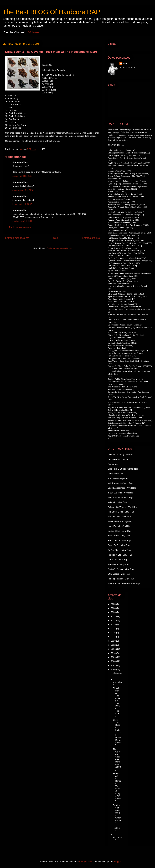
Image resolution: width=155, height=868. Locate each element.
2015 (114, 633)
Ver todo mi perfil (127, 68)
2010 (114, 653)
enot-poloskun (86, 862)
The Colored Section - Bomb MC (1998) (117, 759)
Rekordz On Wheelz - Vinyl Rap (122, 507)
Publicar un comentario (20, 227)
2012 (114, 645)
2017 (114, 629)
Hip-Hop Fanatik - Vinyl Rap (121, 579)
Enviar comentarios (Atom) (59, 248)
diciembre (118, 673)
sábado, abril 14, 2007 (23, 190)
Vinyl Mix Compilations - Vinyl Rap (124, 583)
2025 (114, 604)
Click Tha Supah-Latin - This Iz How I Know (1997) (117, 733)
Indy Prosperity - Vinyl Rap (120, 483)
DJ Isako (33, 32)
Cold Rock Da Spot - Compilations (124, 469)
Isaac (125, 63)
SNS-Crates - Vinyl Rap (119, 574)
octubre (117, 828)
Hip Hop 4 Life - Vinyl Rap (120, 555)
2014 (114, 637)
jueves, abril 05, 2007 (22, 176)
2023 (114, 612)
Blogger (117, 862)
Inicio (56, 238)
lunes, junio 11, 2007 (22, 204)
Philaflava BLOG (115, 474)
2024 (114, 608)
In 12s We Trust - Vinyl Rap (120, 493)
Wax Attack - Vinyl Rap (118, 564)
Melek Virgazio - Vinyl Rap (120, 521)
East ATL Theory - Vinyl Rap (121, 569)
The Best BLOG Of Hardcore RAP (51, 12)
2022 (114, 616)
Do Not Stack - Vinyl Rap (119, 550)
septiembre (118, 837)
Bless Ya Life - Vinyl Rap (119, 541)
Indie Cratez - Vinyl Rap (119, 536)
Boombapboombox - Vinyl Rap (122, 488)
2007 (114, 665)
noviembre (118, 682)
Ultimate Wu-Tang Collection (121, 454)
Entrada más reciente (17, 238)
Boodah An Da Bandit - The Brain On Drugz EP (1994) (117, 787)
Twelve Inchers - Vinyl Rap (120, 497)
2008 (114, 661)
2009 (114, 657)
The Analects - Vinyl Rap (119, 517)
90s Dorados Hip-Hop (118, 478)
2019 (114, 624)
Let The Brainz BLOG (118, 459)
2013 (114, 641)
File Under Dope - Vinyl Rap (121, 512)
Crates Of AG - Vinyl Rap (119, 531)
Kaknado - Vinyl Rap (117, 502)
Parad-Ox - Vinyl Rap (118, 560)
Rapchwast (113, 464)
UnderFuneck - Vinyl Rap (119, 526)
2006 (114, 669)
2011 (114, 649)
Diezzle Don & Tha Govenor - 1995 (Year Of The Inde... (117, 702)
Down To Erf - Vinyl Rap (119, 545)
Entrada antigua (91, 238)
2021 (114, 620)
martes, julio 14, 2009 (22, 221)
